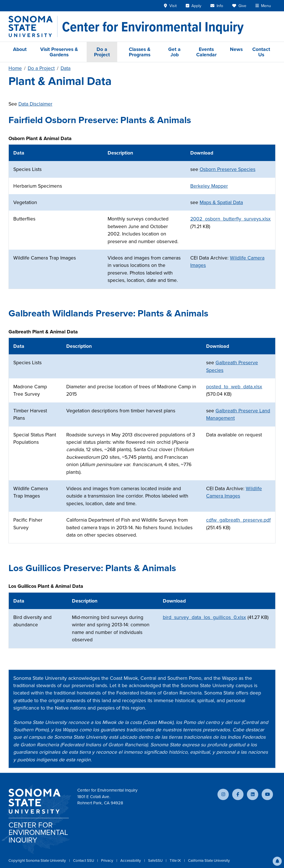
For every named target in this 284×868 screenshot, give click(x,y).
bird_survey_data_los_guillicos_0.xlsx (204, 617)
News (236, 49)
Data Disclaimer (35, 104)
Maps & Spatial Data (221, 202)
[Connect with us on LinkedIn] (253, 794)
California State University (209, 861)
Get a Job (174, 52)
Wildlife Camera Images (234, 492)
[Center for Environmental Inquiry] (153, 27)
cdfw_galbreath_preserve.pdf (238, 520)
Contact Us (261, 52)
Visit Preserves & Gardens (59, 52)
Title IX (176, 861)
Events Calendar (206, 52)
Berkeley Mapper (209, 186)
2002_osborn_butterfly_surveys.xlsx (230, 219)
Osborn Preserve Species (228, 169)
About (20, 49)
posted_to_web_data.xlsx (234, 387)
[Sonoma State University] (33, 26)
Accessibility (131, 861)
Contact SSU (84, 861)
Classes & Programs (140, 52)
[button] (277, 861)
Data (66, 68)
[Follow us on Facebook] (238, 794)
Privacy (108, 861)
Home (15, 68)
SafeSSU (156, 861)
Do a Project (102, 52)
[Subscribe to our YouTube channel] (267, 794)
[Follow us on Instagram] (223, 794)
